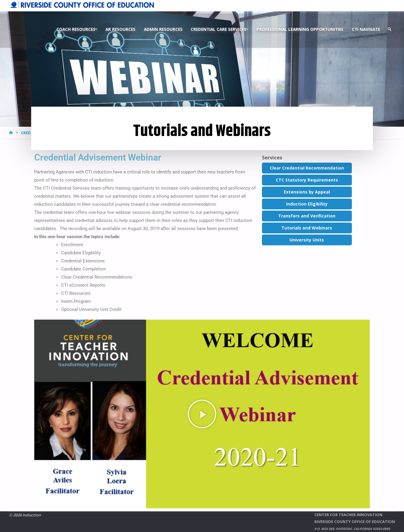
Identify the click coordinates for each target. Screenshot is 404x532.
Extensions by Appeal (307, 192)
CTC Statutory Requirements (307, 180)
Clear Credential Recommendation (307, 168)
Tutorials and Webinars (307, 228)
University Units (307, 240)
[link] (389, 27)
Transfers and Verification (307, 216)
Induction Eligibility (307, 204)
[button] (202, 414)
